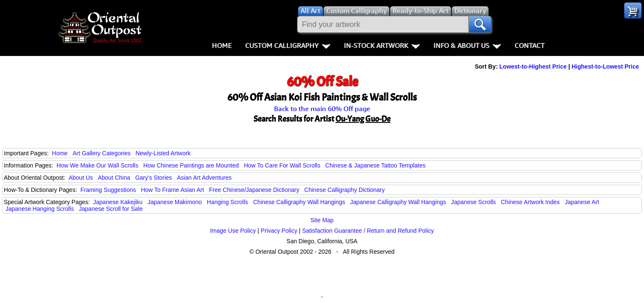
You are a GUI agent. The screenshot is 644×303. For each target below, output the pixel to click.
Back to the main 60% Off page (322, 109)
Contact (529, 45)
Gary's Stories (154, 178)
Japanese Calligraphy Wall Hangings (398, 202)
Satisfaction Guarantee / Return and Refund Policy (368, 231)
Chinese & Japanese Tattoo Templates (375, 165)
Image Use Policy (233, 231)
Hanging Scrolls (227, 202)
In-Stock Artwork (382, 45)
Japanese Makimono (175, 202)
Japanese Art (582, 202)
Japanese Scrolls (474, 202)
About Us (81, 178)
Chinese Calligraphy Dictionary (344, 190)
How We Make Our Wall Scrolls (97, 165)
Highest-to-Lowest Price (605, 66)
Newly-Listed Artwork (163, 153)
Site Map (322, 220)
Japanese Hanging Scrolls (40, 209)
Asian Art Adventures (204, 178)
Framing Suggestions (108, 190)
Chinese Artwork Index (531, 202)
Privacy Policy (279, 231)
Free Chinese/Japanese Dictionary (254, 190)
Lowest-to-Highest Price (533, 66)
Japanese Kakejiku (118, 202)
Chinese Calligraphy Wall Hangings (299, 202)
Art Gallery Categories (102, 153)
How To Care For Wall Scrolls (282, 165)
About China (114, 178)
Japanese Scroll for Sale (111, 209)
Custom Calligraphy (288, 45)
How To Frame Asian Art (172, 190)
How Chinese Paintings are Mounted (191, 165)
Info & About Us (467, 45)
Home (222, 45)
